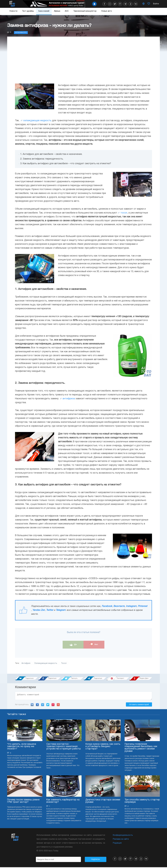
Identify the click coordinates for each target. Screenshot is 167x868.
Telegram (61, 610)
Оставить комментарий (139, 705)
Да (73, 645)
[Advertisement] (83, 61)
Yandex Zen (39, 610)
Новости (13, 11)
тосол (124, 213)
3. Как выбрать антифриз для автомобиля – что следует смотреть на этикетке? (66, 164)
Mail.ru (43, 705)
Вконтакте (119, 606)
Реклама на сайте (121, 840)
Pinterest (143, 606)
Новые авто (107, 11)
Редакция (117, 844)
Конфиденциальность (123, 836)
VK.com (32, 705)
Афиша (57, 11)
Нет (94, 645)
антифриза (69, 399)
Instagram (131, 606)
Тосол (64, 663)
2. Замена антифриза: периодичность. (42, 159)
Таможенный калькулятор (85, 11)
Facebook (107, 606)
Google (58, 705)
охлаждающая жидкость (37, 121)
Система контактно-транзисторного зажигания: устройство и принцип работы (64, 747)
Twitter (50, 610)
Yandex (53, 705)
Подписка (96, 860)
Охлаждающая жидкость (46, 663)
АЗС (67, 11)
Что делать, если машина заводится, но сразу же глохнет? (22, 747)
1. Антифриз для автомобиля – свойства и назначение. (51, 154)
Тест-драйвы (28, 11)
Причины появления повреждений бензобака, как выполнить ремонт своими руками (141, 748)
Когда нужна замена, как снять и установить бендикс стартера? (103, 747)
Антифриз (26, 663)
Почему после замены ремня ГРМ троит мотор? (23, 802)
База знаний (44, 11)
